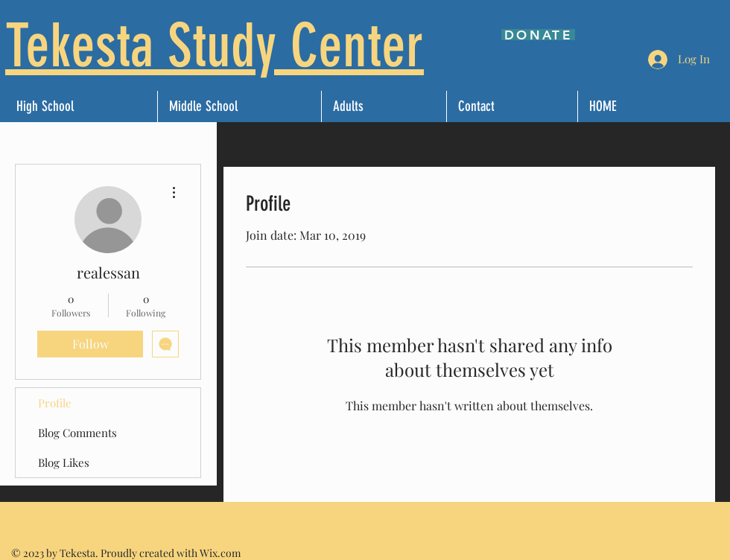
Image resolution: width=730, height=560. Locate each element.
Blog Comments (77, 433)
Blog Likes (64, 462)
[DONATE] (538, 35)
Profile (55, 403)
